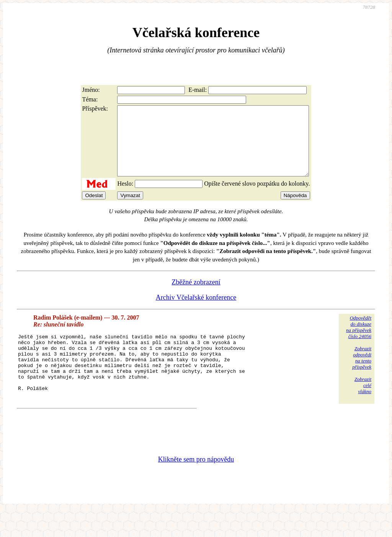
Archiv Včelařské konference (196, 311)
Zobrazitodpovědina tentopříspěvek (362, 371)
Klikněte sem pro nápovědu (196, 486)
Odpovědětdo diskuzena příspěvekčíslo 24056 (359, 341)
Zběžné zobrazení (196, 296)
